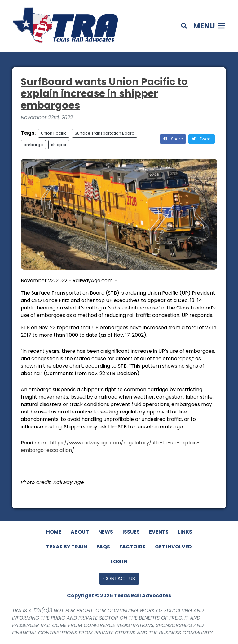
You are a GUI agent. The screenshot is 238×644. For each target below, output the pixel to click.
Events (159, 532)
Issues (131, 532)
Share (173, 139)
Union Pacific (54, 133)
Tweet (202, 139)
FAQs (103, 547)
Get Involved (173, 547)
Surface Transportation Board (105, 133)
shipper (59, 145)
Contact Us (119, 579)
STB (25, 328)
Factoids (132, 547)
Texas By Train (67, 547)
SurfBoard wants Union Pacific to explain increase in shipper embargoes (104, 93)
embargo (33, 145)
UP (95, 328)
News (106, 532)
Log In (119, 562)
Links (185, 532)
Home (54, 532)
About (80, 532)
